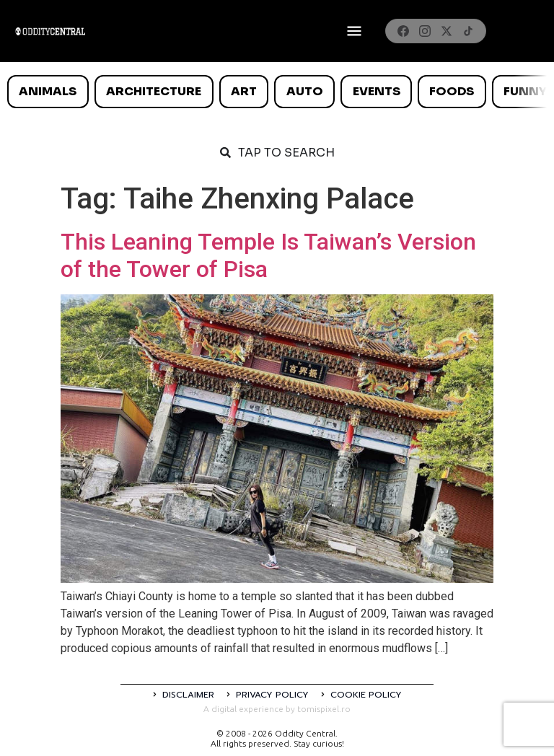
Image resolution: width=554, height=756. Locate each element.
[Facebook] (403, 31)
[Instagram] (425, 31)
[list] (277, 92)
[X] (447, 31)
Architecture (154, 91)
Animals (48, 91)
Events (377, 91)
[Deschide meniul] (354, 31)
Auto (305, 91)
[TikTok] (468, 31)
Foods (452, 91)
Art (244, 91)
